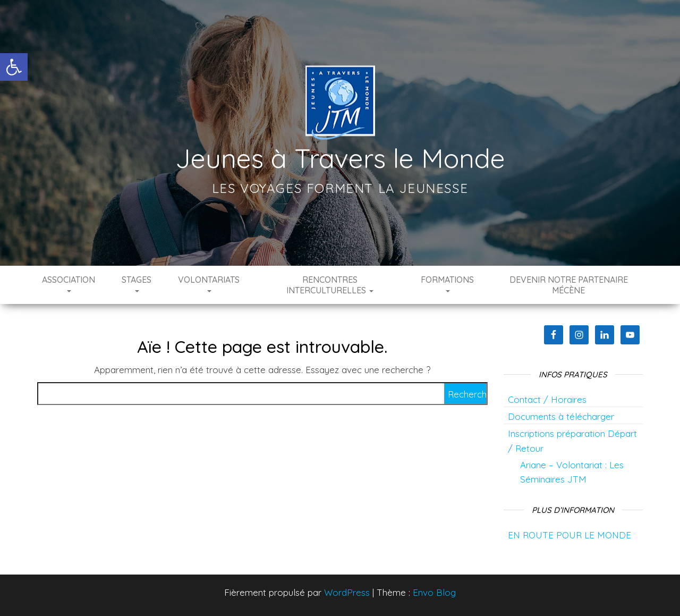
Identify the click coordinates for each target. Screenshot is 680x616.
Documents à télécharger (561, 416)
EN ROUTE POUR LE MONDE (569, 535)
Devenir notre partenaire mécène (569, 285)
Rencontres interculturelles (330, 285)
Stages (137, 283)
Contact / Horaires (547, 399)
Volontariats (209, 283)
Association (69, 283)
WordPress (347, 592)
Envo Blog (434, 592)
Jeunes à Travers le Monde (340, 158)
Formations (447, 283)
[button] (14, 67)
